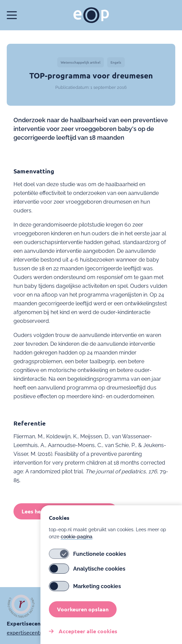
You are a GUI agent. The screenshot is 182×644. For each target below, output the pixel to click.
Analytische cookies (87, 570)
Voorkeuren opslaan (83, 611)
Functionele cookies (87, 555)
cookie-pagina (77, 538)
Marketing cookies (85, 588)
